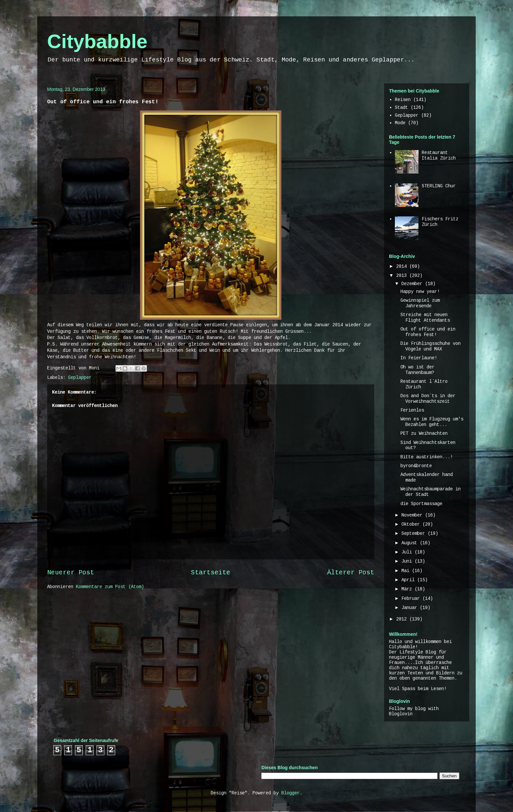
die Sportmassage (421, 504)
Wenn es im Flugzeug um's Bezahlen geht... (432, 422)
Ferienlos (412, 410)
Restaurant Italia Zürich (439, 155)
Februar (412, 599)
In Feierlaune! (419, 358)
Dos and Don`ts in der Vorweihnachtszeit (428, 399)
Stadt (401, 108)
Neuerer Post (71, 573)
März (408, 589)
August (411, 543)
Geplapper (80, 378)
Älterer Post (351, 573)
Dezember (413, 284)
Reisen (403, 100)
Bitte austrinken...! (427, 457)
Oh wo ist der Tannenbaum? (417, 370)
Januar (411, 608)
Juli (408, 552)
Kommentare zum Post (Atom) (110, 587)
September (415, 533)
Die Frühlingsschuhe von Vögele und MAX (431, 346)
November (413, 515)
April (409, 580)
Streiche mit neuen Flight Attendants (425, 318)
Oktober (412, 524)
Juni (408, 561)
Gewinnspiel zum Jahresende (420, 303)
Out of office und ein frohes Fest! (428, 332)
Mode (400, 123)
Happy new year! (420, 292)
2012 (403, 619)
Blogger (291, 793)
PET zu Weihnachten (424, 433)
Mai (407, 571)
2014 (403, 266)
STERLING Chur (439, 186)
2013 (403, 276)
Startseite (211, 573)
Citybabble (97, 41)
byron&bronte (416, 466)
